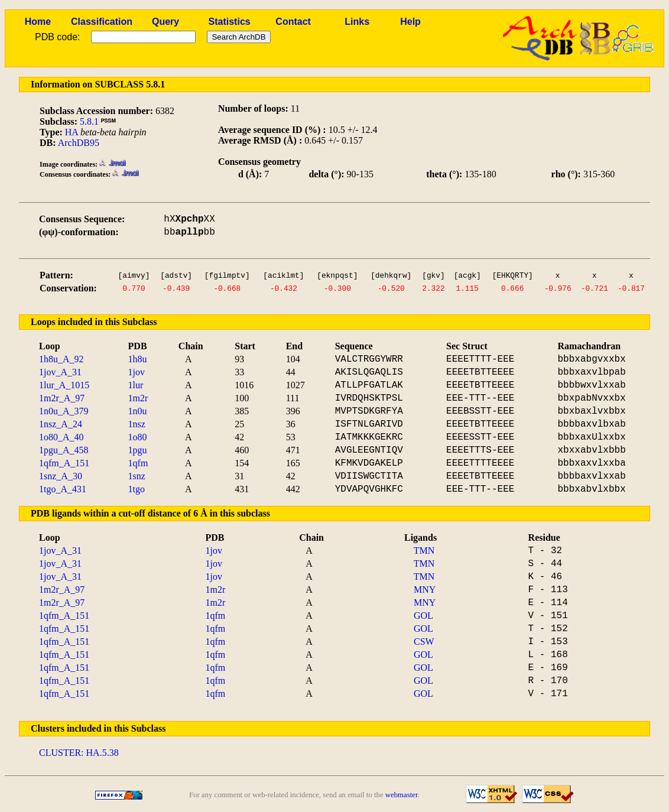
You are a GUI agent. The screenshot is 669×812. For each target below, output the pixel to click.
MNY (425, 589)
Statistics (230, 22)
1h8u (138, 359)
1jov (137, 372)
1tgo (137, 489)
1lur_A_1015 (64, 385)
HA (72, 132)
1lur (136, 385)
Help (410, 22)
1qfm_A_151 (64, 463)
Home (38, 22)
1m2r (138, 398)
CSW (424, 642)
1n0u (138, 411)
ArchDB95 (79, 143)
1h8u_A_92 (61, 359)
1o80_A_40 (61, 437)
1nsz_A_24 (61, 424)
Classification (102, 22)
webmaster (402, 795)
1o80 (138, 437)
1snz (137, 476)
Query (165, 22)
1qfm (138, 463)
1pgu (138, 450)
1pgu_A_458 (64, 450)
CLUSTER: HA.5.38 (79, 753)
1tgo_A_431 (63, 489)
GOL (423, 616)
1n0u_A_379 (64, 411)
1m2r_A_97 (62, 398)
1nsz (137, 424)
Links (357, 22)
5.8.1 (89, 121)
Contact (293, 22)
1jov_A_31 (60, 372)
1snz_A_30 (61, 476)
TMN (424, 550)
